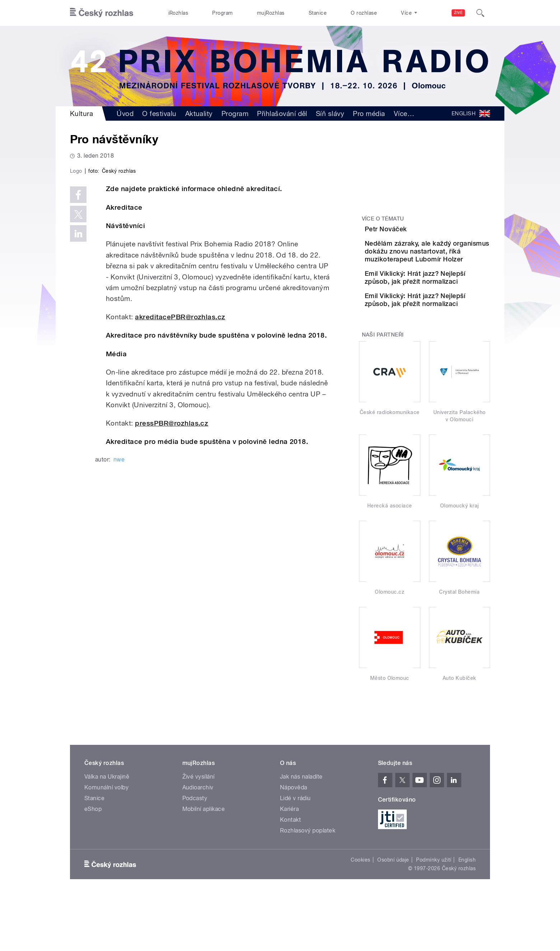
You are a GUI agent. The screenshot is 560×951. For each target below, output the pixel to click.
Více (404, 113)
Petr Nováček (426, 229)
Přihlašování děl (282, 113)
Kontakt (290, 874)
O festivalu (159, 113)
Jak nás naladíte (301, 831)
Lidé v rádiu (295, 853)
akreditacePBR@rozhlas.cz (180, 469)
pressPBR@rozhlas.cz (172, 576)
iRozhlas (178, 13)
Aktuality (199, 113)
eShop (93, 864)
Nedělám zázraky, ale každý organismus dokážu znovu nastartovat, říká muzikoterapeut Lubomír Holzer (446, 277)
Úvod (125, 113)
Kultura (81, 113)
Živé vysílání (199, 831)
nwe (119, 612)
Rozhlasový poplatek (308, 885)
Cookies (360, 914)
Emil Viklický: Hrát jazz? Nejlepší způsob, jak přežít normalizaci (446, 316)
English (467, 914)
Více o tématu (383, 219)
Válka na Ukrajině (107, 831)
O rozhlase (364, 13)
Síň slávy (330, 113)
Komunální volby (106, 842)
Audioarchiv (198, 842)
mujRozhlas (271, 13)
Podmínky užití (434, 914)
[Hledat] (480, 13)
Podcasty (195, 853)
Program (222, 13)
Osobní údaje (393, 914)
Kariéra (289, 864)
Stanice (318, 13)
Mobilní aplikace (204, 864)
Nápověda (294, 842)
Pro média (369, 113)
